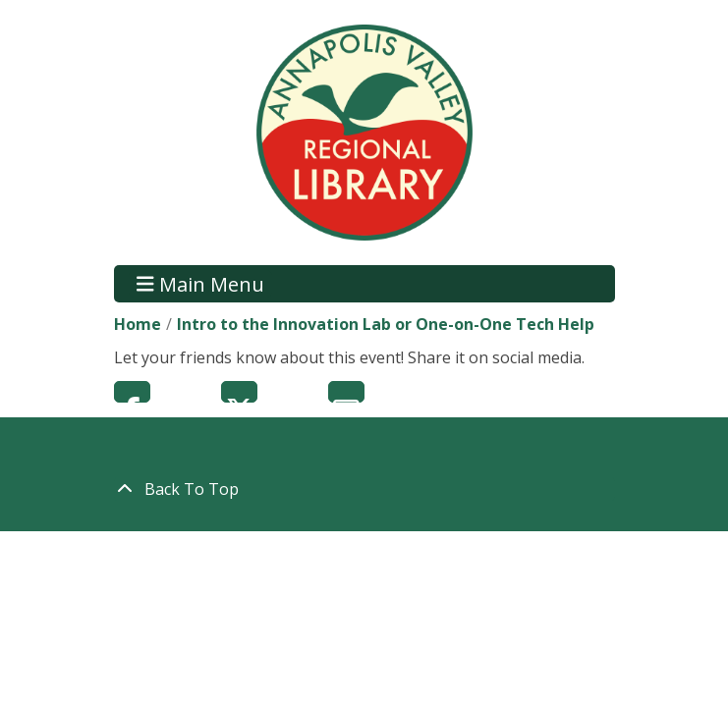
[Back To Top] (364, 489)
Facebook (132, 392)
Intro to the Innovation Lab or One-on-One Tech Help (386, 324)
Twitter (239, 392)
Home (138, 324)
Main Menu (200, 283)
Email (346, 392)
